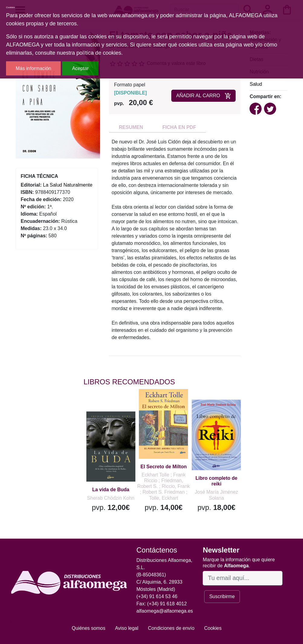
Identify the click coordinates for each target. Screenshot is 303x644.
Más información (33, 68)
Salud (256, 84)
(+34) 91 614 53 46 (157, 596)
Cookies (213, 628)
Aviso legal (127, 628)
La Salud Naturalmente (68, 185)
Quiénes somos (89, 628)
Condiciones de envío (171, 628)
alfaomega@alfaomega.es (165, 611)
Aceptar (80, 68)
